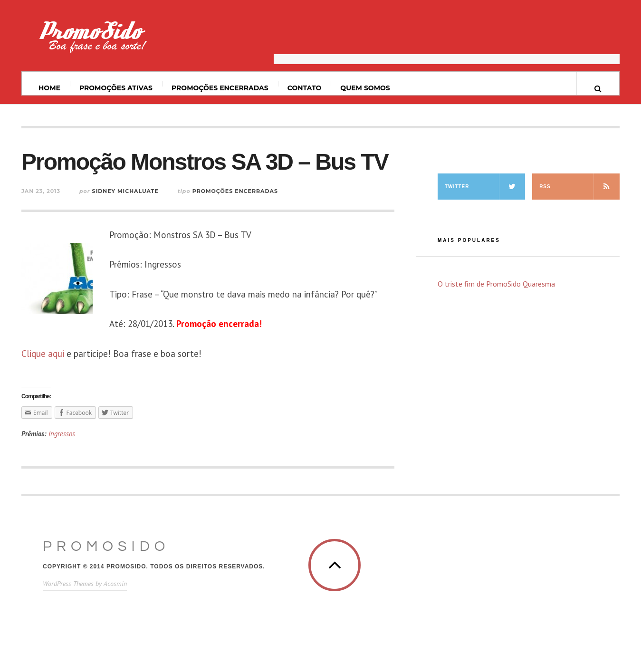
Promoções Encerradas (220, 88)
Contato (305, 88)
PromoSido (106, 546)
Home (49, 88)
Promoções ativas (116, 88)
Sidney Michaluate (125, 191)
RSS (579, 187)
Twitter (485, 187)
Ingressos (62, 434)
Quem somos (365, 88)
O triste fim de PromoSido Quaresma (496, 284)
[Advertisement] (447, 40)
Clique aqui (43, 354)
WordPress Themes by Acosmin (85, 584)
